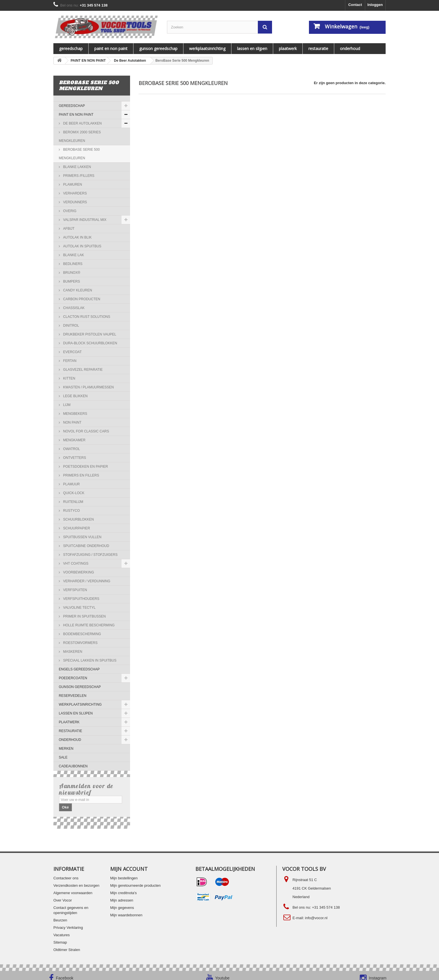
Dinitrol (71, 326)
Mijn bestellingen (124, 872)
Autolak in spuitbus (82, 246)
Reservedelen (73, 696)
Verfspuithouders (81, 599)
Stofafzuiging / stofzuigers (90, 555)
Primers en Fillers (81, 475)
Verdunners (75, 202)
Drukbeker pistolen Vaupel (89, 334)
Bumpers (71, 281)
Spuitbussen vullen (82, 537)
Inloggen (375, 5)
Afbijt (68, 229)
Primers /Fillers (78, 176)
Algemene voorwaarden (73, 887)
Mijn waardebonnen (126, 909)
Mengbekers (75, 414)
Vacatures (62, 929)
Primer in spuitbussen (84, 616)
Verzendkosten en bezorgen (76, 880)
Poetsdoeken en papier (85, 467)
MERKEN (66, 749)
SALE (63, 757)
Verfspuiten (75, 590)
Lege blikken (75, 396)
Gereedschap (71, 48)
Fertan (69, 361)
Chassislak (73, 308)
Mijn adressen (122, 895)
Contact (355, 5)
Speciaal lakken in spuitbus (89, 660)
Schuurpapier (76, 528)
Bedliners (72, 264)
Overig (69, 211)
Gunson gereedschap (158, 48)
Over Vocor (63, 895)
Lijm (66, 405)
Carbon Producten (81, 299)
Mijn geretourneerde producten (135, 880)
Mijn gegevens (122, 902)
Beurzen (60, 914)
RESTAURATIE (318, 48)
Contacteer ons (66, 872)
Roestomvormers (80, 643)
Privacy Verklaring (68, 922)
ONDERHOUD (350, 48)
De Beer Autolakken (82, 123)
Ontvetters (74, 458)
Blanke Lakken (77, 167)
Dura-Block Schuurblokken (90, 343)
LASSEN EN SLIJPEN (252, 48)
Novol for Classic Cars (86, 431)
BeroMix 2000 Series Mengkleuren (80, 136)
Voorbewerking (78, 572)
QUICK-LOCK (73, 493)
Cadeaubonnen (73, 766)
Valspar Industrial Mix (84, 220)
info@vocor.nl (316, 912)
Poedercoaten (73, 678)
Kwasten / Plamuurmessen (88, 387)
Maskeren (72, 652)
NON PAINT (72, 422)
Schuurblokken (78, 519)
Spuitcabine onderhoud (86, 546)
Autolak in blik (77, 237)
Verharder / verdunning (86, 581)
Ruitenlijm (73, 502)
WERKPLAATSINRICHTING (207, 48)
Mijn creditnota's (124, 887)
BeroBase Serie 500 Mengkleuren (79, 154)
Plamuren (72, 185)
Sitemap (60, 937)
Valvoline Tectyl (79, 608)
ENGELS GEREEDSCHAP (79, 669)
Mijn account (129, 863)
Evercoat (72, 352)
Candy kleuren (77, 290)
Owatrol (71, 449)
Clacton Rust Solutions (86, 317)
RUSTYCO (71, 511)
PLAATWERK (288, 48)
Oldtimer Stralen (67, 944)
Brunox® (71, 273)
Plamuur (71, 484)
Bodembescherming (82, 634)
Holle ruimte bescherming (88, 625)
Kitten (69, 378)
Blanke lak (73, 255)
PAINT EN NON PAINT (111, 48)
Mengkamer (74, 440)
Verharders (75, 193)
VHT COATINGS (75, 563)
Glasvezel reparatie (82, 370)
